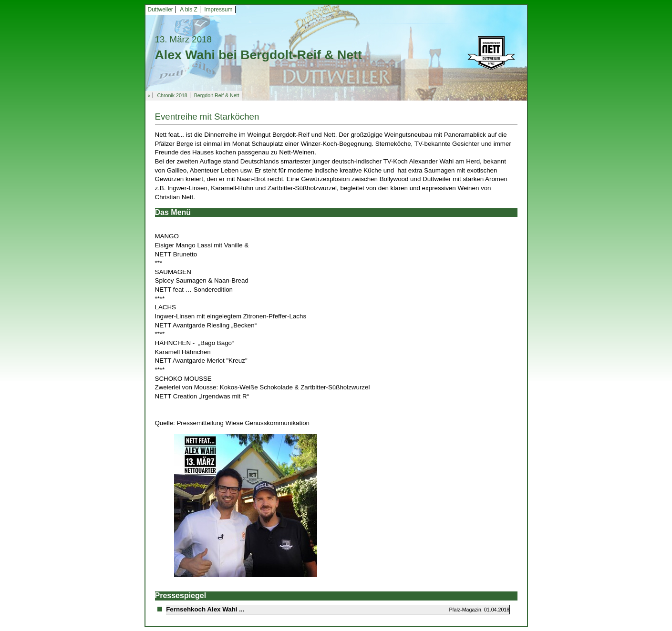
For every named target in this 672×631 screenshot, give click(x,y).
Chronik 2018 (172, 95)
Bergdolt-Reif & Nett (217, 95)
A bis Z (189, 10)
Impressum (218, 10)
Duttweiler (160, 10)
